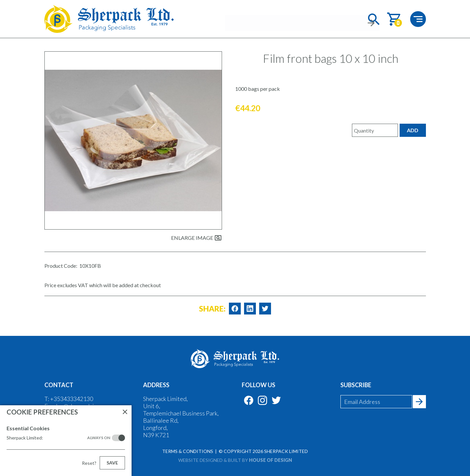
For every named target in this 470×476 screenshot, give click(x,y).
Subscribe (356, 385)
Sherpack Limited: (58, 438)
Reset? (89, 463)
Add (413, 130)
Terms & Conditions (188, 451)
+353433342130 (72, 399)
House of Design (271, 460)
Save (112, 463)
